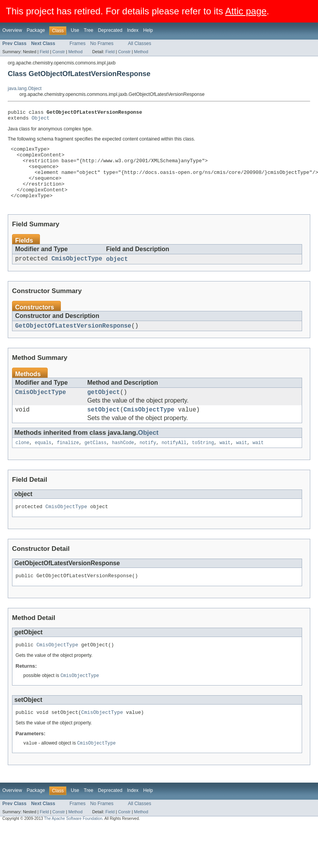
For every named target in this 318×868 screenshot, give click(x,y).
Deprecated (110, 30)
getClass (96, 463)
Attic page (246, 11)
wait (225, 463)
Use (75, 30)
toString (203, 463)
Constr (59, 52)
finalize (68, 463)
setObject (104, 429)
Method (75, 52)
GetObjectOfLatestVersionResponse (73, 342)
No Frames (102, 43)
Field (44, 52)
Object (41, 120)
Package (36, 30)
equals (43, 463)
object (117, 274)
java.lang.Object (25, 89)
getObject (104, 410)
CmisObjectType (77, 274)
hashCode (123, 463)
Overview (12, 30)
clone (22, 463)
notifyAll (174, 463)
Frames (77, 43)
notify (148, 463)
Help (148, 30)
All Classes (140, 43)
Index (133, 30)
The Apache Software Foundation (73, 844)
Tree (89, 30)
